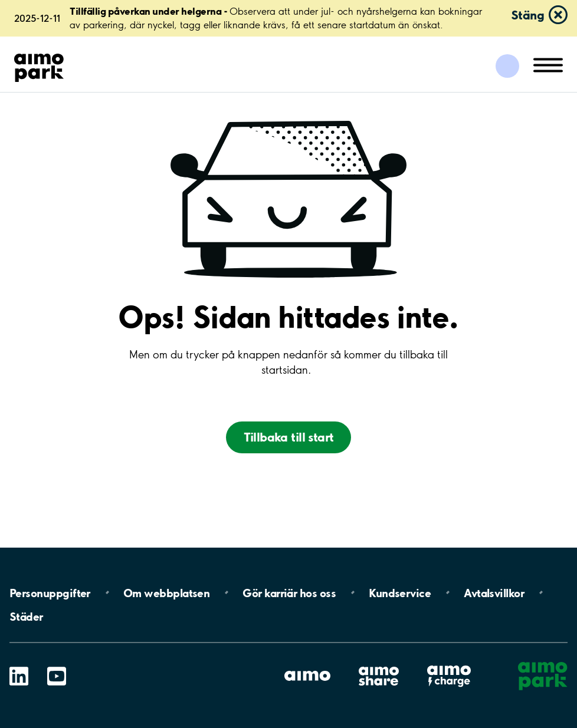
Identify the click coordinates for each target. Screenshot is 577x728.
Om (166, 592)
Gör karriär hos (289, 592)
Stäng (527, 15)
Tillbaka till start (289, 437)
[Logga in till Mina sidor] (507, 66)
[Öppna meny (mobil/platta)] (548, 64)
